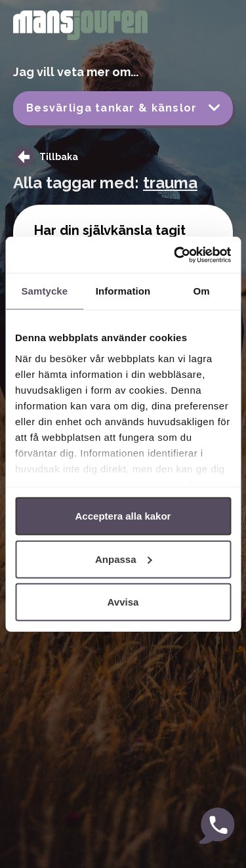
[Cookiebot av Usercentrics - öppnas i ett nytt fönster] (175, 255)
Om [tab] (202, 291)
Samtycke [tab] (44, 291)
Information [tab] (123, 291)
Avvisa (123, 602)
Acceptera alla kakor (123, 516)
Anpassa (124, 559)
